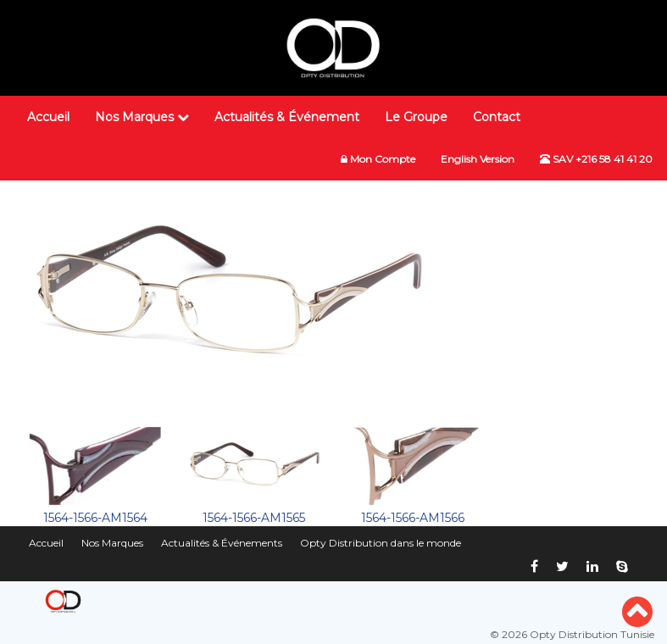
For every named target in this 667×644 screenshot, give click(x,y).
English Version (478, 159)
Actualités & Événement (287, 117)
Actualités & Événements (222, 543)
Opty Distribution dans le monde (381, 543)
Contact (497, 117)
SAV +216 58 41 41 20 (596, 159)
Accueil (48, 117)
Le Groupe (416, 117)
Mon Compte (378, 159)
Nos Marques (142, 117)
